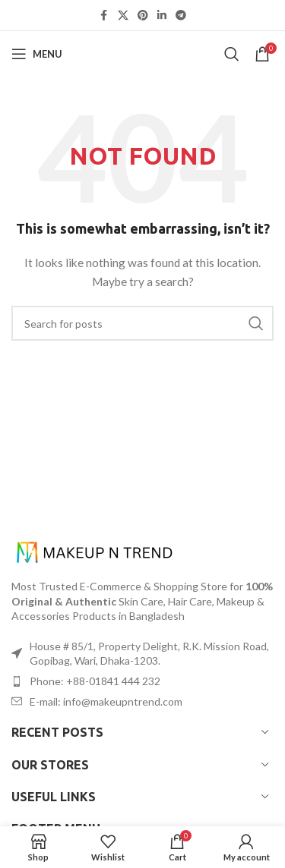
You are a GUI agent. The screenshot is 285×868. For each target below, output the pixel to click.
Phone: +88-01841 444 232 (95, 681)
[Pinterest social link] (143, 16)
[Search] (232, 54)
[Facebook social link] (104, 16)
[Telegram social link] (181, 16)
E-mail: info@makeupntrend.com (106, 701)
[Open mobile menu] (37, 54)
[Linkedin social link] (162, 16)
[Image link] (95, 551)
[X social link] (123, 16)
